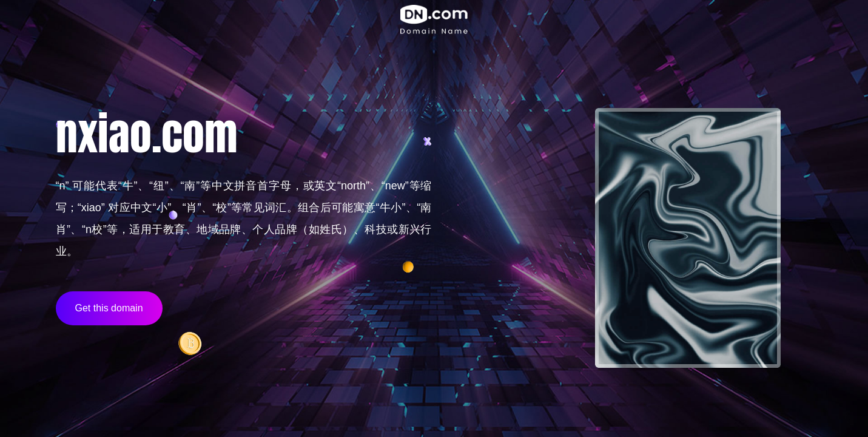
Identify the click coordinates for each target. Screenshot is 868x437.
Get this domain (109, 308)
